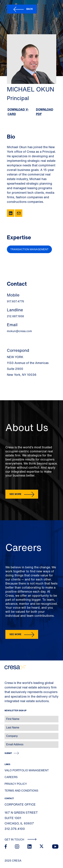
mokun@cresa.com (19, 331)
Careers (11, 777)
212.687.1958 (15, 316)
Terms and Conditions (21, 791)
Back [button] (30, 9)
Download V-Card (18, 112)
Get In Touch (21, 839)
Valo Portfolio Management (27, 770)
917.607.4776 (15, 301)
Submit (8, 753)
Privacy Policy (16, 784)
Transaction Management (29, 249)
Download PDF (45, 112)
